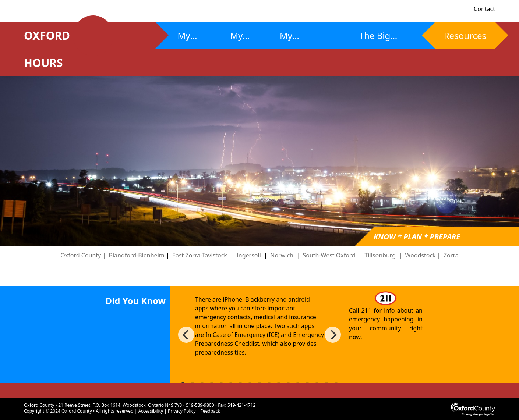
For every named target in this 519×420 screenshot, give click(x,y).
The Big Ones (375, 39)
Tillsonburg (380, 255)
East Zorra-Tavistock (200, 255)
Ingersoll (248, 255)
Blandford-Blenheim (137, 255)
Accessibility (151, 411)
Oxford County (81, 255)
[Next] (333, 335)
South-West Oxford (329, 255)
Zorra (451, 255)
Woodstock (421, 255)
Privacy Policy (182, 411)
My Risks (188, 39)
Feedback (210, 411)
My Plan (239, 39)
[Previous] (186, 335)
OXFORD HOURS (55, 49)
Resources (465, 35)
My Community (304, 39)
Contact (484, 9)
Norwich (282, 255)
